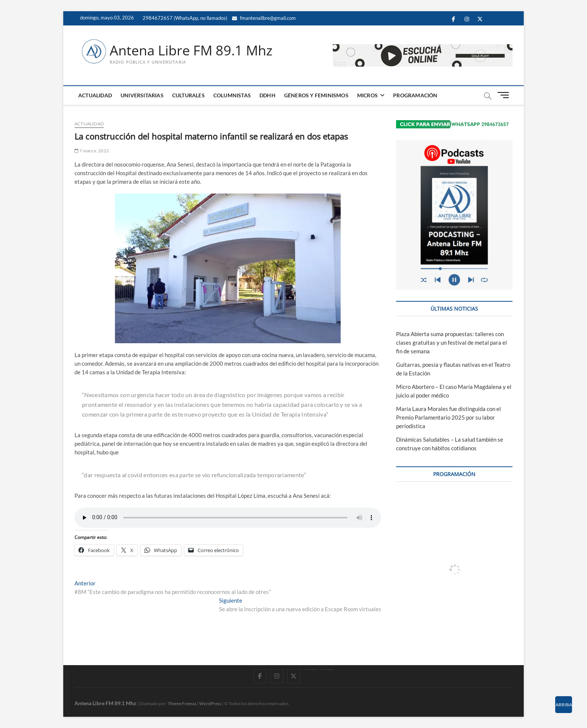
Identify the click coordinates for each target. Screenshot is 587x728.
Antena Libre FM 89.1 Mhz (191, 51)
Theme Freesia (182, 703)
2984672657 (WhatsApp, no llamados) (184, 18)
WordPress (210, 703)
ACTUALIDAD (95, 95)
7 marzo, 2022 (92, 151)
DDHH (267, 95)
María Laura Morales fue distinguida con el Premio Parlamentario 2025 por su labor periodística (448, 417)
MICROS (367, 95)
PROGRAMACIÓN (415, 95)
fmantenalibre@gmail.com (264, 18)
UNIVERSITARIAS (142, 95)
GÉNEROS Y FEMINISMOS (316, 95)
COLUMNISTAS (232, 95)
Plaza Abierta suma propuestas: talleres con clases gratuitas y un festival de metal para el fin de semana (451, 342)
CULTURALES (188, 95)
